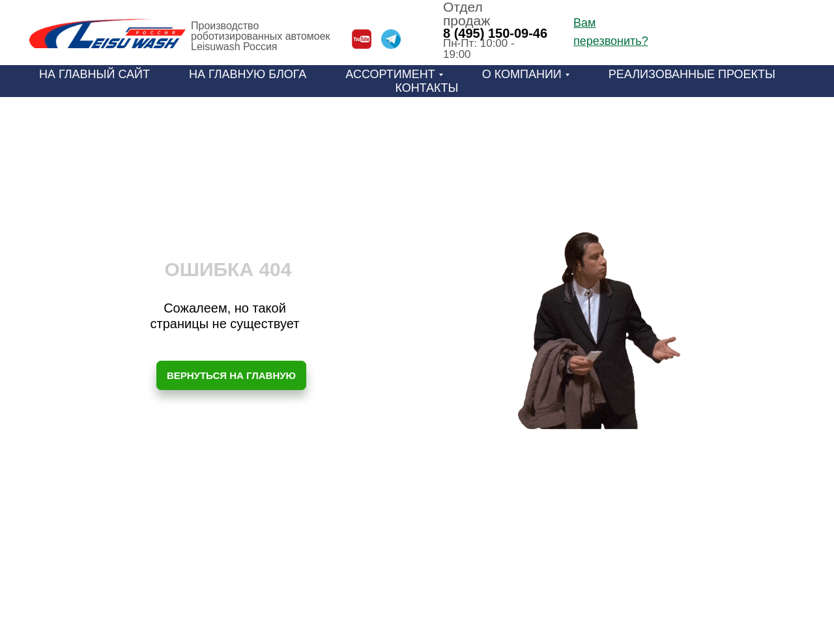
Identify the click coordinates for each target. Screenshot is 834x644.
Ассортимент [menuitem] (390, 74)
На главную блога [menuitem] (248, 74)
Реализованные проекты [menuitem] (692, 74)
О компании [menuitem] (522, 74)
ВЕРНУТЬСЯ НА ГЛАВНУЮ (231, 375)
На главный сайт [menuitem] (94, 74)
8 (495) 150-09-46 (495, 33)
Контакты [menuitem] (426, 88)
